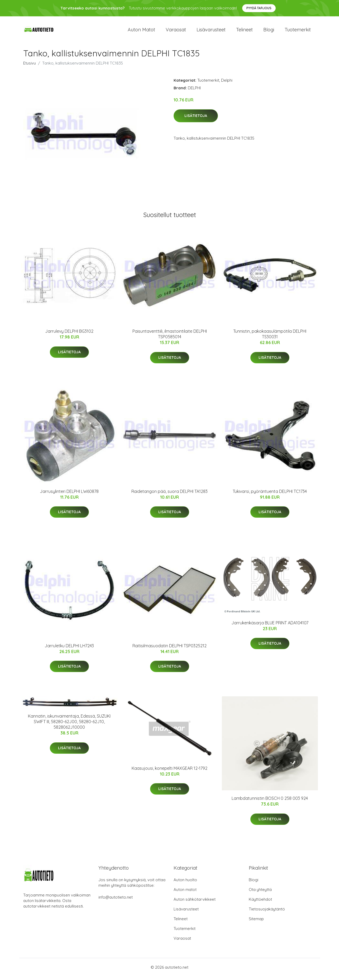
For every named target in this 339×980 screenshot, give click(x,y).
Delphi (227, 84)
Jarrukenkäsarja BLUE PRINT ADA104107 (270, 626)
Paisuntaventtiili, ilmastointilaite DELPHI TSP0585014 (170, 338)
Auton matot (141, 31)
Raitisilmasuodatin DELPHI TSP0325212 (169, 649)
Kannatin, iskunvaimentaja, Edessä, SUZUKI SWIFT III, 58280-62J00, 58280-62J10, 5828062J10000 (69, 725)
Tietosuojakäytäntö (267, 913)
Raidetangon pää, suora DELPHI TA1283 (169, 495)
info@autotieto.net (116, 901)
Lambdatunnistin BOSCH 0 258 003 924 (270, 802)
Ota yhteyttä (260, 893)
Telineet (244, 31)
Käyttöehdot (260, 903)
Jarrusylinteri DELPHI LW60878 (69, 495)
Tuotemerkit (298, 31)
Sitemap (256, 922)
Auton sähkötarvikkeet (195, 903)
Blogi (269, 31)
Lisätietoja (196, 119)
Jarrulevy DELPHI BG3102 (69, 335)
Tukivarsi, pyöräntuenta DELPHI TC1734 (270, 495)
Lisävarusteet (211, 31)
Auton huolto (185, 883)
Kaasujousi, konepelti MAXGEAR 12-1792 (169, 772)
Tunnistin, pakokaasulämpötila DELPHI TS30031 (270, 338)
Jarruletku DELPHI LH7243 (69, 649)
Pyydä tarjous (259, 8)
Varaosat (176, 31)
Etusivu (30, 67)
